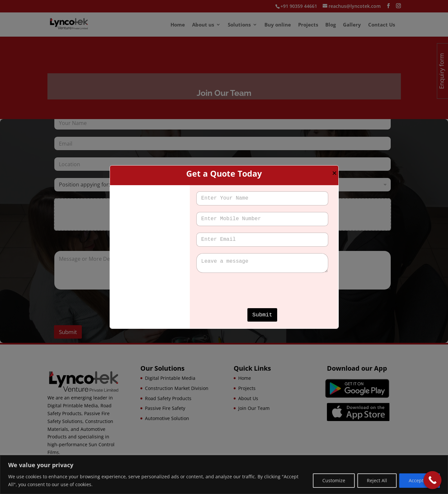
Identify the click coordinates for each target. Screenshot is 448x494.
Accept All (420, 480)
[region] (224, 475)
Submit (262, 315)
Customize (334, 480)
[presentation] (246, 304)
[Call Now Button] (432, 480)
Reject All (377, 480)
